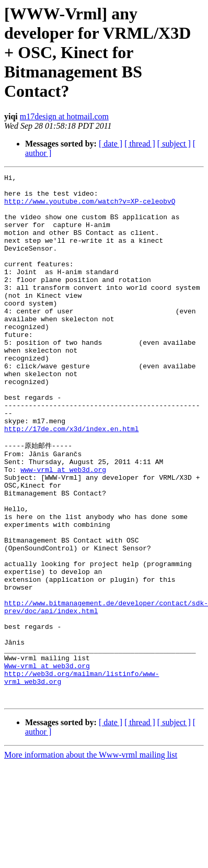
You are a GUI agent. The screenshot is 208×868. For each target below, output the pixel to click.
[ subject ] (174, 144)
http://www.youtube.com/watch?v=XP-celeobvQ (90, 207)
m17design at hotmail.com (64, 116)
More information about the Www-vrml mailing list (91, 859)
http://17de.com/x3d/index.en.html (71, 480)
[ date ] (111, 144)
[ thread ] (140, 144)
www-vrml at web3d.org (63, 528)
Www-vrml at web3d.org (47, 763)
